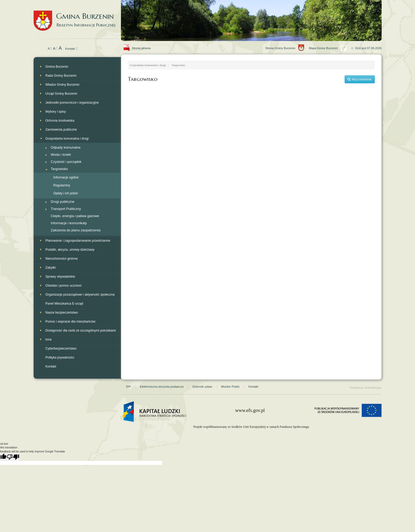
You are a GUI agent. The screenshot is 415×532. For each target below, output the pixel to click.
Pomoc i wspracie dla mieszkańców (71, 322)
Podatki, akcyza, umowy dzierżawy (70, 250)
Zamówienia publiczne (61, 130)
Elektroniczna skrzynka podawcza (162, 387)
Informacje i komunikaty (69, 223)
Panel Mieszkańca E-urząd (64, 304)
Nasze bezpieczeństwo (62, 313)
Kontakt (70, 49)
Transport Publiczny (66, 209)
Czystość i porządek (66, 162)
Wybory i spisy (56, 112)
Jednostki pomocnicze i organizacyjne (72, 103)
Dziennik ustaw (202, 387)
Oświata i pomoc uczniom (64, 286)
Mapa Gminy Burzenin (330, 42)
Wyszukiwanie (360, 79)
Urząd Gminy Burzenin (62, 94)
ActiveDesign (373, 388)
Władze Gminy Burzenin (63, 85)
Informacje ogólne (66, 177)
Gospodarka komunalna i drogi (67, 139)
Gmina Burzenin (77, 16)
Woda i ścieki (61, 155)
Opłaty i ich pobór (66, 193)
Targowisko (59, 169)
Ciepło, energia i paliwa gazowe (75, 216)
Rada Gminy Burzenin (61, 76)
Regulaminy (62, 185)
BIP (129, 387)
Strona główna (138, 42)
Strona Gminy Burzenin (287, 42)
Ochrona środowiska (60, 121)
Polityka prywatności (60, 357)
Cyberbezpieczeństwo (61, 348)
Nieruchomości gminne (62, 259)
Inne (49, 340)
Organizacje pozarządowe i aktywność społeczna (80, 295)
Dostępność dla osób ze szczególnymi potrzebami (81, 331)
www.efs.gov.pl (250, 410)
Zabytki (51, 268)
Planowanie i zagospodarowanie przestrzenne (78, 241)
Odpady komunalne (66, 147)
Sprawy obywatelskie (60, 277)
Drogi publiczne (63, 202)
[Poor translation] (13, 457)
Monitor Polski (230, 387)
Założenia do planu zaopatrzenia (76, 230)
